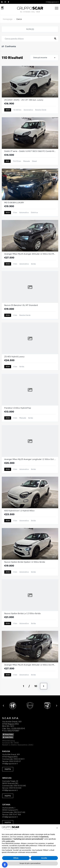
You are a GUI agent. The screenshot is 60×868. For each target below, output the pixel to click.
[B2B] (2, 7)
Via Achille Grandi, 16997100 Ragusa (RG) (11, 756)
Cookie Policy (9, 737)
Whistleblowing (8, 741)
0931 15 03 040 (20, 786)
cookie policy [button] (10, 841)
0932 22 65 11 (19, 759)
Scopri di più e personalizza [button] (30, 863)
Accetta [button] (44, 858)
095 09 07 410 (19, 812)
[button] (3, 706)
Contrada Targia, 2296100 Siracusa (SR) (10, 782)
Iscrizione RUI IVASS (11, 743)
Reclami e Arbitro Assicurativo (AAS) (18, 745)
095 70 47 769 (15, 815)
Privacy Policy (9, 734)
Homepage (8, 19)
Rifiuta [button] (16, 858)
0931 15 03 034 (15, 788)
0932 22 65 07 (15, 761)
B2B (2, 9)
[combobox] (44, 58)
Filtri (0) (30, 29)
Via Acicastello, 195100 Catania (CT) (10, 809)
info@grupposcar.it (52, 2)
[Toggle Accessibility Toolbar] (5, 865)
